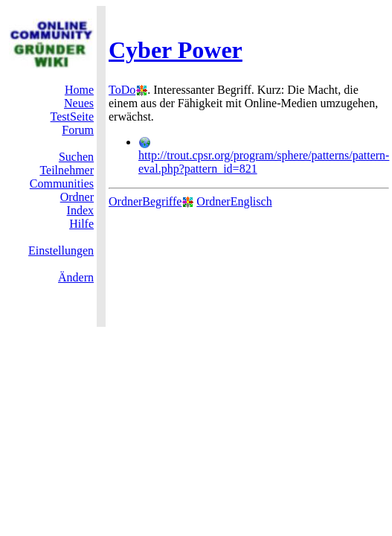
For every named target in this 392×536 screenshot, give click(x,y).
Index (80, 210)
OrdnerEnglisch (234, 201)
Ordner (77, 197)
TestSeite (72, 117)
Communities (62, 184)
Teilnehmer (67, 170)
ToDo (122, 90)
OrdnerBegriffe (145, 201)
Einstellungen (61, 251)
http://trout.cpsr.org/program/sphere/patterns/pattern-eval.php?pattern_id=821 (264, 156)
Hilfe (81, 224)
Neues (79, 103)
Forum (78, 130)
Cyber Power (176, 50)
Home (79, 90)
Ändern (76, 277)
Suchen (76, 157)
